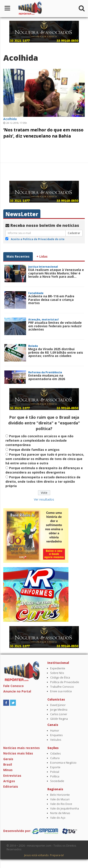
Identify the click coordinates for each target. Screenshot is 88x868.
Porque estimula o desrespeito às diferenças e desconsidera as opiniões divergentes (44, 470)
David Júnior (58, 705)
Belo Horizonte (60, 795)
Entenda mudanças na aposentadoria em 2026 (47, 377)
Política (55, 776)
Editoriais (11, 786)
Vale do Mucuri (60, 799)
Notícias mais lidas (18, 753)
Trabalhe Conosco (62, 687)
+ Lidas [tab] (42, 256)
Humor (55, 731)
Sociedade (57, 781)
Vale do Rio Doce (61, 804)
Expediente (58, 668)
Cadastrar (74, 233)
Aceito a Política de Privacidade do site (38, 239)
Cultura (55, 758)
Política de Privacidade (65, 682)
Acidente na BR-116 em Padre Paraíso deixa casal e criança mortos (51, 300)
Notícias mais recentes (22, 748)
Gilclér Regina (59, 719)
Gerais (8, 759)
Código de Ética (60, 678)
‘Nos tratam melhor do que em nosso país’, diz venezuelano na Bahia (43, 133)
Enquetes (56, 735)
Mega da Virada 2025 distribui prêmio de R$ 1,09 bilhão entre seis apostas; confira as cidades (56, 352)
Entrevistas (12, 776)
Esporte (55, 767)
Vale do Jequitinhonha (65, 809)
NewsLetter (22, 214)
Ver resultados (44, 499)
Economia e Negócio (63, 763)
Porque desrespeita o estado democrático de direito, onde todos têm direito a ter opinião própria (43, 481)
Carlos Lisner (59, 714)
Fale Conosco (13, 686)
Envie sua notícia (61, 691)
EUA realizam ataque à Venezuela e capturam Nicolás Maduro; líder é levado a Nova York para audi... (56, 273)
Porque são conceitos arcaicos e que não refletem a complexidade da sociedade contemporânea (39, 440)
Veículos (56, 740)
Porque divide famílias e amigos (34, 450)
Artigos (9, 781)
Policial (55, 772)
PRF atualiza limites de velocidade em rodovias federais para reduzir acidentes (55, 326)
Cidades (56, 753)
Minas (8, 770)
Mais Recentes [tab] (18, 256)
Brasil (8, 764)
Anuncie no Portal (17, 691)
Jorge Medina (59, 710)
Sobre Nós (57, 673)
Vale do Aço (58, 818)
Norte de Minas (60, 813)
